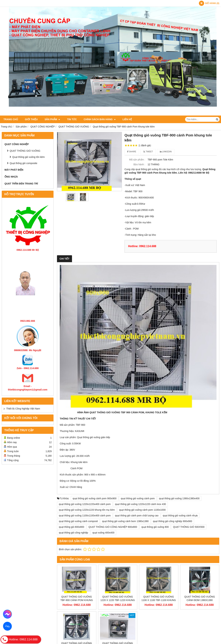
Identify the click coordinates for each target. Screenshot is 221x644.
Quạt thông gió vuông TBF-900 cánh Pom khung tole (77, 600)
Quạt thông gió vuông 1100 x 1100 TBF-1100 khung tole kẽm (159, 600)
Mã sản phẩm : (137, 160)
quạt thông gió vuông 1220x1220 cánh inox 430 (140, 504)
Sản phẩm (52, 119)
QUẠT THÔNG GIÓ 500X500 (189, 527)
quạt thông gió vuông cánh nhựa (180, 516)
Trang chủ (11, 119)
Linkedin (166, 152)
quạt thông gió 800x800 (72, 527)
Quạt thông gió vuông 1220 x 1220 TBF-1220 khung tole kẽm (118, 600)
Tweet (148, 152)
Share (132, 152)
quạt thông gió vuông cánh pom (138, 498)
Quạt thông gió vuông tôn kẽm (28, 157)
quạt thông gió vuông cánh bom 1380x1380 (125, 521)
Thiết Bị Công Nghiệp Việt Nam (23, 409)
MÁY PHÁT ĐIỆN (14, 170)
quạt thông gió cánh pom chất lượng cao (137, 516)
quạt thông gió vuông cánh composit (78, 521)
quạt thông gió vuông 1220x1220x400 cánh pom (85, 504)
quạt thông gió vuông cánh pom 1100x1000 (142, 510)
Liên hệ (127, 119)
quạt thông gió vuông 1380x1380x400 (179, 498)
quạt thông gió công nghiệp (73, 533)
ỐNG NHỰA (11, 177)
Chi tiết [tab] (64, 259)
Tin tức (72, 119)
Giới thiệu (31, 119)
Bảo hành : (139, 164)
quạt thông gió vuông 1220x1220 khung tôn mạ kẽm (87, 510)
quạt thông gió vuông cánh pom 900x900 (95, 498)
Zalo (7, 626)
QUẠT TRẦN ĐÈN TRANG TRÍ (21, 184)
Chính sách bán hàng (100, 119)
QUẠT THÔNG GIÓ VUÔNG (25, 151)
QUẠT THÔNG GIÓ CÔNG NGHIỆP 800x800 (113, 527)
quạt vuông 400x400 (103, 533)
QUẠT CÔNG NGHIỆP (17, 144)
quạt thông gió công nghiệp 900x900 (173, 521)
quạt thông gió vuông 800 (155, 527)
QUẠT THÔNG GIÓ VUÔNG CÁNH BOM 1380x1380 (200, 598)
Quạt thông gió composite (23, 163)
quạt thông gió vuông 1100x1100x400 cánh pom (85, 516)
